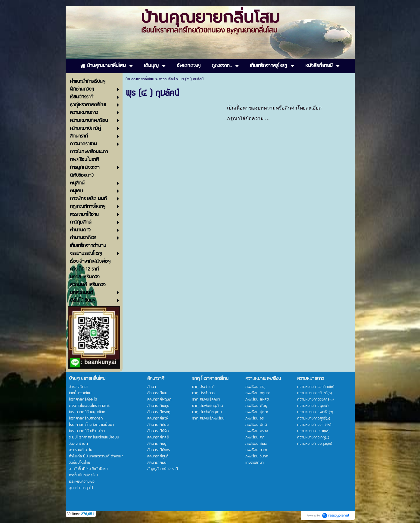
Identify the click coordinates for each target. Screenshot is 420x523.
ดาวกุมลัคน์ (167, 79)
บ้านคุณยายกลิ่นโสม (140, 79)
